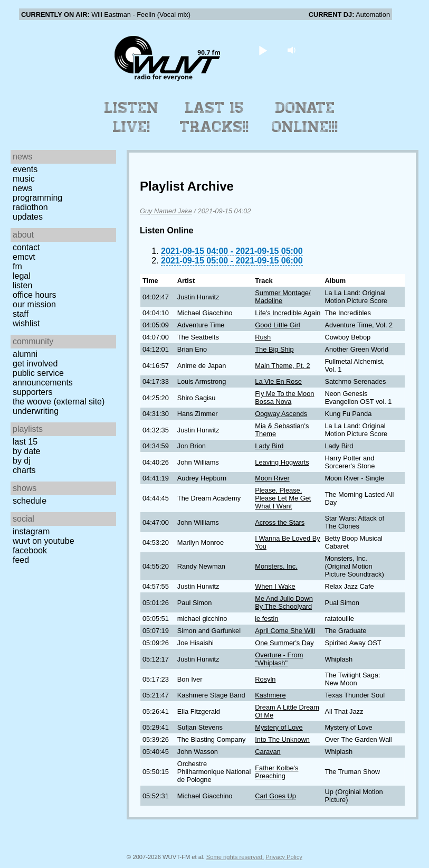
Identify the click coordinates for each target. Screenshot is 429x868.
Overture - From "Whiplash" (279, 659)
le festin (266, 619)
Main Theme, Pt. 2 (282, 366)
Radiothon (30, 207)
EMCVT (24, 257)
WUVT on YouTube (44, 541)
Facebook (30, 550)
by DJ (22, 461)
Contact (26, 247)
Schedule (30, 501)
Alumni (25, 354)
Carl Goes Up (275, 796)
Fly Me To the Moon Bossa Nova (284, 398)
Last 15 (25, 442)
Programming (37, 198)
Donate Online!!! (305, 117)
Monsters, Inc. (276, 566)
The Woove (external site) (59, 402)
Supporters (33, 392)
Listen (22, 285)
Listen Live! (132, 117)
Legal (22, 276)
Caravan (268, 752)
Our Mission (34, 304)
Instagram (31, 531)
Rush (263, 337)
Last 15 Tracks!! (214, 117)
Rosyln (265, 679)
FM (17, 266)
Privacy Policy (284, 857)
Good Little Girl (277, 325)
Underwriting (36, 411)
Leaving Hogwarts (282, 462)
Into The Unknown (282, 739)
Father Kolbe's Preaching (277, 772)
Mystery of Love (279, 727)
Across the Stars (280, 522)
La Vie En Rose (278, 381)
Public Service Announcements (43, 378)
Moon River (272, 478)
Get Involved (35, 364)
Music (24, 179)
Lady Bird (269, 446)
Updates (28, 217)
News (22, 188)
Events (25, 169)
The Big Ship (274, 349)
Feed (21, 560)
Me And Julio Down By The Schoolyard (284, 602)
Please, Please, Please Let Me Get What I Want (283, 498)
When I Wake (275, 586)
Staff (21, 314)
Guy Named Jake (166, 211)
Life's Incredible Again (288, 313)
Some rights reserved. (235, 857)
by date (26, 451)
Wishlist (26, 323)
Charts (24, 470)
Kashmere (270, 695)
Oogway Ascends (281, 414)
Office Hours (34, 295)
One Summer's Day (284, 643)
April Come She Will (285, 631)
